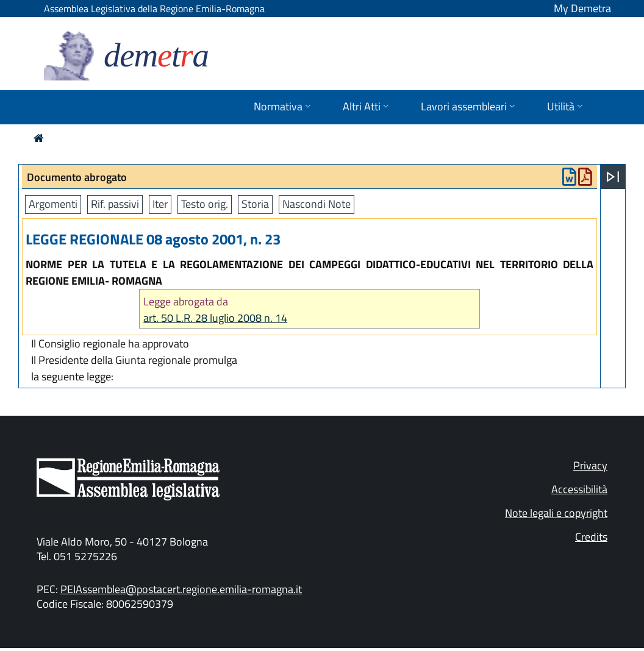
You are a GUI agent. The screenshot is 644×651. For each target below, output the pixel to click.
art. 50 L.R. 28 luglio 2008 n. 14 (215, 318)
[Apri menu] (613, 177)
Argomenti (53, 204)
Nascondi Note (317, 204)
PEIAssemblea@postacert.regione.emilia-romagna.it (181, 589)
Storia (255, 204)
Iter (160, 204)
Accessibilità (579, 489)
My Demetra (582, 8)
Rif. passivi (115, 204)
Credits (591, 537)
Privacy (590, 465)
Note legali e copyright (556, 513)
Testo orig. (205, 204)
